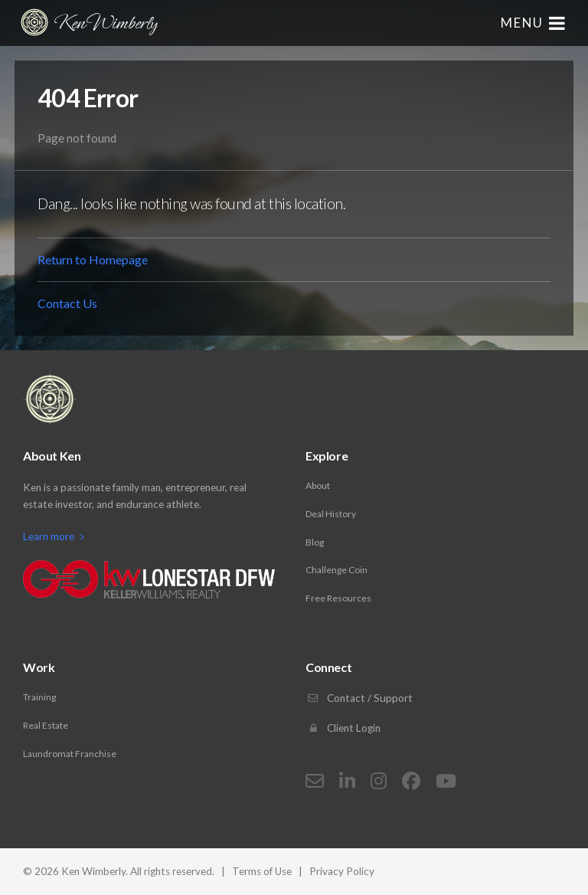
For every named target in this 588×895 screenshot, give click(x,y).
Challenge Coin (336, 570)
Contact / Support (359, 698)
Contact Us (67, 303)
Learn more (54, 536)
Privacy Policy (342, 871)
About (318, 485)
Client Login (343, 728)
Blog (315, 542)
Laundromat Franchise (70, 754)
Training (39, 697)
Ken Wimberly (88, 22)
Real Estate (46, 725)
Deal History (331, 514)
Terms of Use (262, 871)
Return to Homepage (93, 259)
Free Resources (338, 598)
